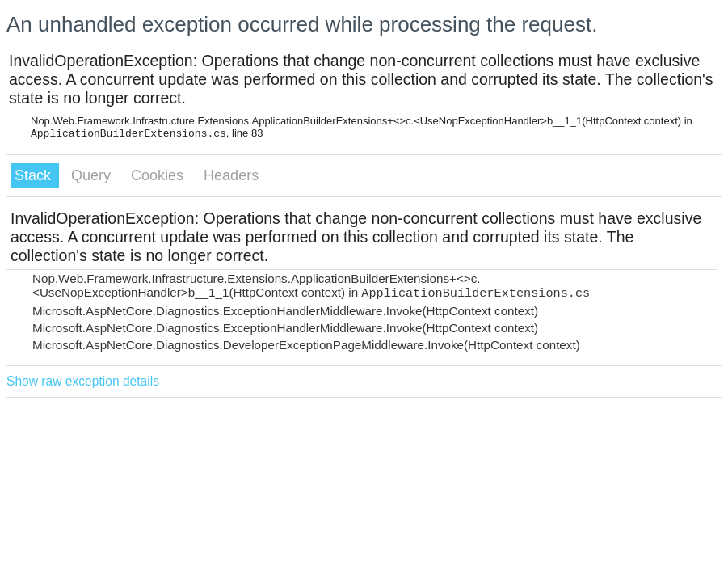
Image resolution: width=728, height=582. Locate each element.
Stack (35, 175)
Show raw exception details (83, 381)
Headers (231, 175)
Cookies (159, 175)
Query (93, 175)
